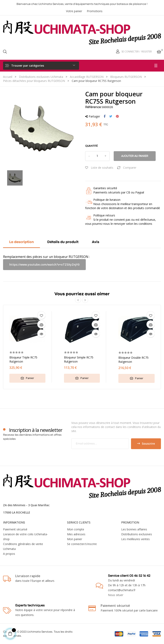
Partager (105, 116)
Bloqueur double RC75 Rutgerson (133, 360)
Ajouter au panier (135, 156)
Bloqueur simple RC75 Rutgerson (79, 359)
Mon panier (75, 539)
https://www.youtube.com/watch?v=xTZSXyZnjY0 (44, 264)
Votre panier (74, 11)
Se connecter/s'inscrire (82, 544)
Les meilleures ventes (135, 539)
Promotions (95, 11)
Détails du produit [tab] (63, 242)
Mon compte (76, 529)
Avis (96, 242)
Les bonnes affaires (134, 529)
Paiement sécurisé (15, 529)
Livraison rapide (28, 576)
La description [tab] (21, 242)
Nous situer (116, 595)
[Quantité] (97, 156)
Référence (93, 107)
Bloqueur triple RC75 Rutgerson (23, 359)
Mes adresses (76, 534)
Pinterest (117, 116)
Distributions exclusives (137, 534)
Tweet (111, 116)
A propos (9, 554)
